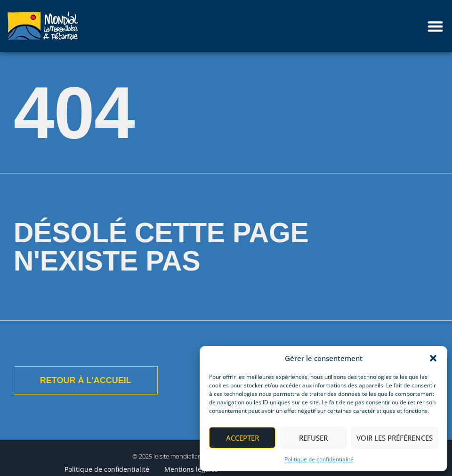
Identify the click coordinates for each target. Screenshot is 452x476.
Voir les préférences (395, 438)
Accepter (242, 438)
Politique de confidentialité (319, 459)
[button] (433, 358)
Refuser (313, 438)
